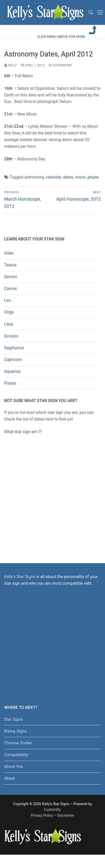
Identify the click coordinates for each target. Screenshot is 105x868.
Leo (7, 300)
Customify (52, 810)
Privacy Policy (42, 815)
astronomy (34, 177)
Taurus (10, 265)
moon (80, 177)
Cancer (11, 289)
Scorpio (11, 336)
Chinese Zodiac (18, 743)
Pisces (10, 383)
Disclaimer (66, 815)
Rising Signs (15, 731)
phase (93, 177)
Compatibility (16, 755)
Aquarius (12, 371)
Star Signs (13, 719)
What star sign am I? (23, 432)
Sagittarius (14, 348)
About (10, 778)
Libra (9, 324)
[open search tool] (91, 13)
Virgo (9, 312)
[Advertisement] (51, 494)
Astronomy (60, 65)
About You (14, 767)
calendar (53, 177)
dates (68, 177)
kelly (11, 65)
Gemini (11, 277)
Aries (9, 253)
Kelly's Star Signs (20, 577)
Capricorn (13, 360)
